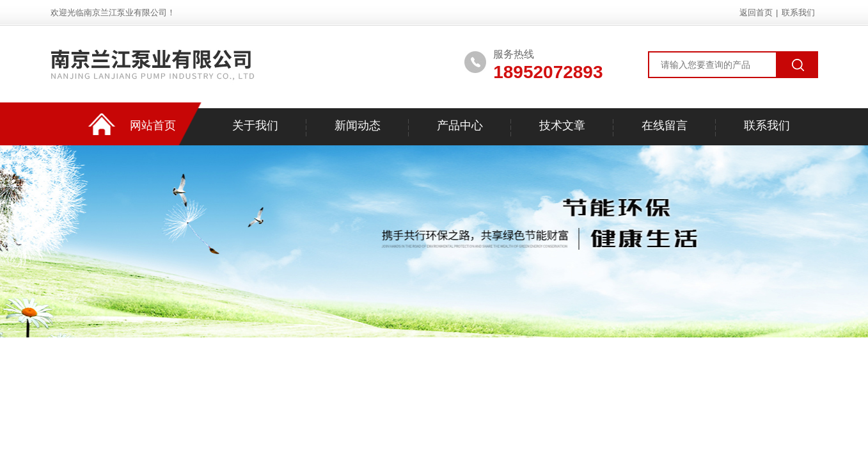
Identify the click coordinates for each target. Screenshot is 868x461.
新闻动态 (358, 125)
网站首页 (153, 125)
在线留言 (665, 125)
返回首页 (756, 12)
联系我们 (798, 12)
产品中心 (460, 125)
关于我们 (255, 125)
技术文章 (562, 125)
